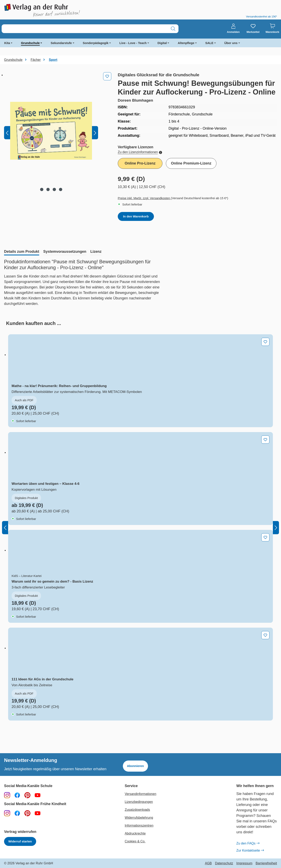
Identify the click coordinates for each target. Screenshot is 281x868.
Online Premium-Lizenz (191, 163)
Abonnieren (135, 766)
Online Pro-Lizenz (140, 163)
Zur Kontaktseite (250, 851)
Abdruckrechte (135, 833)
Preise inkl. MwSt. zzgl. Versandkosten (144, 198)
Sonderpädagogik (96, 43)
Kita (7, 43)
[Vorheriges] (7, 133)
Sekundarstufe (61, 43)
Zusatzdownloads (137, 810)
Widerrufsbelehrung (139, 818)
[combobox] (85, 29)
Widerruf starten (20, 841)
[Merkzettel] (253, 29)
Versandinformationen (140, 794)
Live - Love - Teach (133, 43)
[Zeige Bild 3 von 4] (54, 189)
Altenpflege (186, 43)
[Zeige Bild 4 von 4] (61, 189)
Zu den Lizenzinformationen (140, 152)
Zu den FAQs (248, 843)
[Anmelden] (233, 29)
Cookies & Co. (135, 841)
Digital (162, 43)
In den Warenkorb (136, 216)
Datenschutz (224, 863)
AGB (208, 863)
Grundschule (30, 43)
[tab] (22, 252)
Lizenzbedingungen (139, 802)
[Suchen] (173, 29)
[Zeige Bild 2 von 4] (48, 189)
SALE (209, 43)
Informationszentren (139, 826)
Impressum (244, 863)
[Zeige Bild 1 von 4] (42, 189)
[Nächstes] (95, 133)
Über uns (231, 43)
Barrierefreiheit (266, 863)
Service (131, 786)
